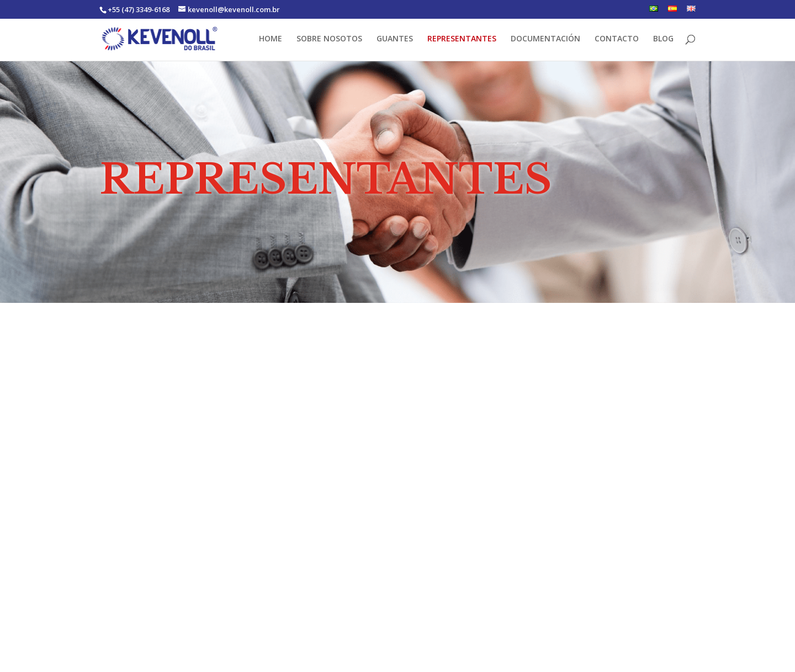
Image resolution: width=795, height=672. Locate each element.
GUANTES (395, 39)
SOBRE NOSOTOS (329, 39)
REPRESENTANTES (462, 39)
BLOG (663, 39)
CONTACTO (617, 39)
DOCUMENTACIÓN (545, 39)
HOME (271, 39)
